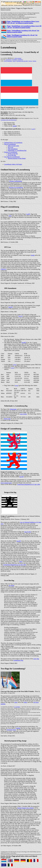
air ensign (12, 585)
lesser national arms (6, 483)
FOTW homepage (8, 61)
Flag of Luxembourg (10, 144)
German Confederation (16, 181)
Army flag (36, 659)
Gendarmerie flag (18, 660)
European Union (11, 730)
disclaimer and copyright (22, 61)
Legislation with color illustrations (8, 120)
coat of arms (23, 414)
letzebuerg (20, 60)
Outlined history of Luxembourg (13, 143)
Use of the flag (12, 155)
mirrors (35, 61)
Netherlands (13, 409)
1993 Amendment (13, 149)
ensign (15, 126)
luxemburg (15, 60)
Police (25, 702)
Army (16, 702)
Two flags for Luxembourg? (12, 157)
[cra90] (28, 214)
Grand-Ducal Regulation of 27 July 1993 (29, 484)
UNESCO (3, 269)
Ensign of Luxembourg (11, 152)
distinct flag (7, 419)
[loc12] (20, 316)
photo (21, 562)
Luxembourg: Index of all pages (13, 164)
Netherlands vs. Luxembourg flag (17, 150)
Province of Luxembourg (16, 187)
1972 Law (10, 147)
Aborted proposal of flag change (17, 158)
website (25, 808)
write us (30, 61)
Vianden (18, 728)
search (14, 61)
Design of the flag (13, 154)
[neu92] (11, 307)
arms (10, 216)
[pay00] (33, 129)
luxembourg (9, 60)
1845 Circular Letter (13, 146)
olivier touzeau (18, 58)
